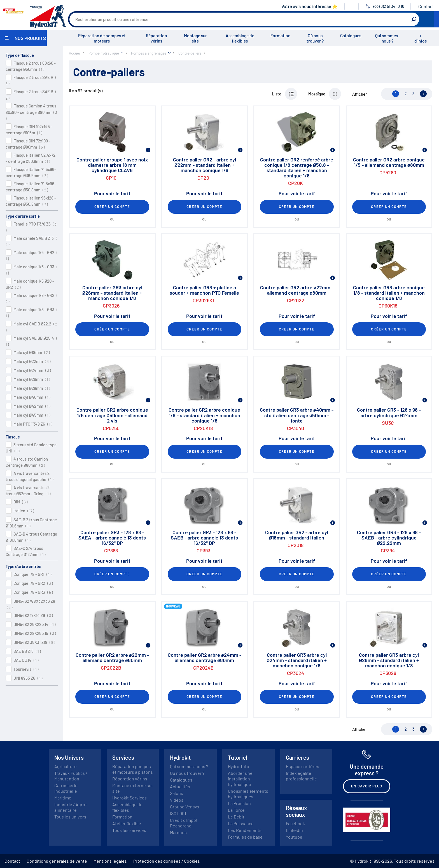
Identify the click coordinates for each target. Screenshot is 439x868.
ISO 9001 (178, 813)
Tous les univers (70, 817)
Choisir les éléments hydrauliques (248, 794)
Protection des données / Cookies (167, 861)
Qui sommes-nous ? (387, 38)
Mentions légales (110, 861)
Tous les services (129, 830)
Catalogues (351, 36)
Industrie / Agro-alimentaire (71, 807)
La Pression (239, 803)
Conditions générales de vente (57, 861)
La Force (236, 810)
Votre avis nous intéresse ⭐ (310, 6)
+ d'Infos (421, 38)
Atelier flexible (127, 823)
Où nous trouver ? (315, 38)
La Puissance (241, 823)
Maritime (63, 798)
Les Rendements (245, 830)
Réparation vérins (156, 38)
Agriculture (66, 766)
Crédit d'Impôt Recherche (184, 823)
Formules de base (245, 837)
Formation (280, 36)
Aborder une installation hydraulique (240, 779)
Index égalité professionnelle (301, 776)
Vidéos (177, 800)
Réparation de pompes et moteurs (102, 38)
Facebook (295, 823)
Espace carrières (303, 766)
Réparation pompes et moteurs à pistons (133, 769)
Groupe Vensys (185, 807)
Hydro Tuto (239, 766)
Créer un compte (112, 207)
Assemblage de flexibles (240, 38)
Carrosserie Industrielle (66, 788)
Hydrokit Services (129, 798)
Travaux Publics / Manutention (71, 776)
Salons (177, 793)
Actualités (180, 786)
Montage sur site (195, 38)
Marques (178, 832)
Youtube (294, 837)
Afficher (360, 94)
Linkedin (294, 830)
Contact (426, 6)
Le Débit (236, 817)
